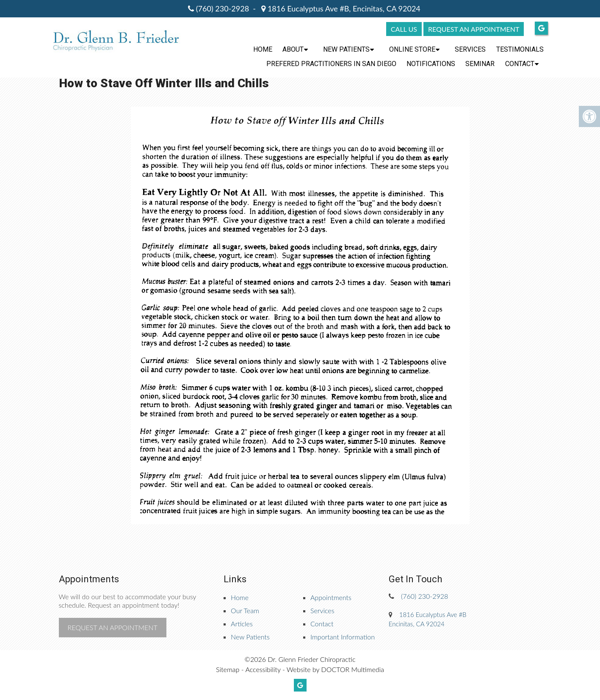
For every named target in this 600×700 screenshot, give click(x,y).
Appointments (331, 597)
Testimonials (520, 49)
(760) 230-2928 (223, 8)
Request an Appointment (113, 627)
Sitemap (228, 669)
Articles (242, 624)
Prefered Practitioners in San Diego (331, 64)
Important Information (343, 637)
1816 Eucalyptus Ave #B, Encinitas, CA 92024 (343, 8)
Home (263, 49)
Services (470, 49)
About (293, 49)
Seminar (480, 64)
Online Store (412, 49)
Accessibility (263, 669)
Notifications (431, 64)
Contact (520, 64)
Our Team (245, 610)
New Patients (346, 49)
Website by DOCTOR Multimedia (335, 669)
